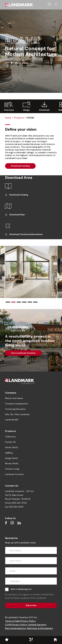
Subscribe (31, 605)
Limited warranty (37, 625)
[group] (9, 106)
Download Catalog (20, 166)
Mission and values (14, 398)
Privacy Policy (28, 621)
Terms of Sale (12, 621)
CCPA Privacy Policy (16, 625)
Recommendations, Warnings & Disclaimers (29, 628)
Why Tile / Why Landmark (17, 414)
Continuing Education (15, 409)
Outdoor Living (12, 469)
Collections (10, 437)
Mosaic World (12, 463)
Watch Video (19, 63)
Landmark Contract (14, 474)
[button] (8, 302)
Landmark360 (12, 420)
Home (8, 118)
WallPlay (9, 453)
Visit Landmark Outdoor (23, 353)
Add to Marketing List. (21, 589)
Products (19, 118)
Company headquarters (17, 404)
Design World (11, 458)
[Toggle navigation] (56, 4)
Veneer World (11, 447)
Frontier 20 (10, 442)
